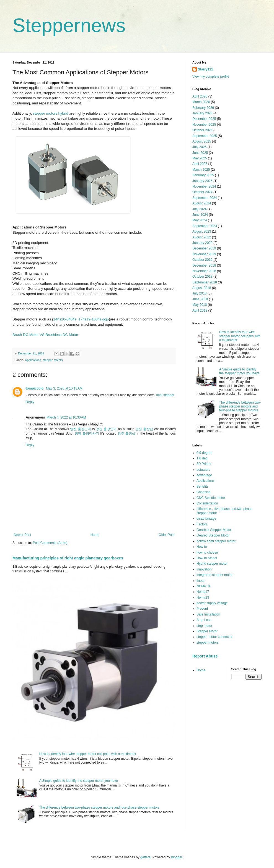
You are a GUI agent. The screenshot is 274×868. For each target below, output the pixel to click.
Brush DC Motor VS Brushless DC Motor (45, 335)
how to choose (207, 553)
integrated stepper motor (215, 575)
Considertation (207, 503)
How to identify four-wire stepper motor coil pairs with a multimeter (88, 754)
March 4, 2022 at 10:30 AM (66, 417)
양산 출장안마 (106, 429)
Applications (33, 360)
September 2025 (205, 136)
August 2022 (202, 237)
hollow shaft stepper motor (216, 541)
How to (202, 547)
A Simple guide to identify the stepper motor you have (79, 781)
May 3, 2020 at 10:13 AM (64, 388)
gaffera (145, 857)
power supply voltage (212, 603)
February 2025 (203, 175)
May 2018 (200, 305)
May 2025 (200, 158)
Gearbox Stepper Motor (214, 530)
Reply (30, 402)
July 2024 (199, 209)
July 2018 (199, 293)
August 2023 (202, 232)
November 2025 (204, 125)
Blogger (177, 857)
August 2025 (202, 141)
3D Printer (204, 464)
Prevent (202, 609)
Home (95, 535)
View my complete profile (211, 77)
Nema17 (203, 592)
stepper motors (53, 360)
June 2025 (200, 153)
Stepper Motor (207, 631)
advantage (204, 475)
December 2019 (204, 248)
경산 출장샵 (144, 429)
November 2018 (204, 271)
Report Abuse (205, 656)
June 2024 (200, 215)
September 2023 (205, 226)
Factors (202, 524)
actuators (203, 470)
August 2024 (202, 203)
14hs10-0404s (65, 319)
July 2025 (199, 147)
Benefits (202, 486)
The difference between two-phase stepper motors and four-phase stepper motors (99, 807)
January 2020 (202, 243)
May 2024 (200, 220)
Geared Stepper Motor (213, 535)
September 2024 (205, 198)
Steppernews (69, 25)
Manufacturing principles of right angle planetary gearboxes (68, 558)
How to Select (207, 558)
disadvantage (206, 519)
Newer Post (22, 535)
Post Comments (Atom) (50, 543)
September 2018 (205, 282)
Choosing (204, 492)
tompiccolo (35, 388)
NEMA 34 (204, 586)
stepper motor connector (214, 637)
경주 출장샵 (126, 433)
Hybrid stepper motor (212, 564)
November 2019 (204, 254)
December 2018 (204, 265)
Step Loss (204, 620)
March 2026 (201, 102)
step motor (204, 626)
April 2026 (200, 96)
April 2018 (200, 311)
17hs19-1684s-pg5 (94, 319)
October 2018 (202, 277)
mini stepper (165, 395)
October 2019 (202, 260)
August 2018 (202, 288)
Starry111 (205, 69)
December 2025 (204, 119)
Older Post (166, 535)
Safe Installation (208, 614)
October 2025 (202, 130)
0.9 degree (204, 453)
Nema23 (203, 598)
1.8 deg (202, 458)
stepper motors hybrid (51, 113)
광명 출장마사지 (87, 433)
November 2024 (204, 186)
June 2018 (200, 299)
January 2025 (202, 181)
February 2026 (203, 108)
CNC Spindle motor (211, 498)
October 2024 (202, 192)
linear (201, 581)
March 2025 (201, 170)
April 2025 (200, 164)
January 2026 (202, 113)
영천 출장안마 (81, 429)
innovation (204, 569)
